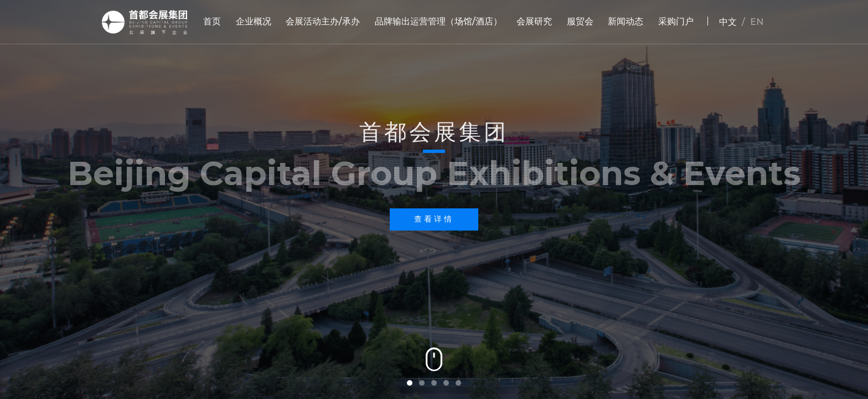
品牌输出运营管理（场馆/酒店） (438, 21)
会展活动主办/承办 (323, 21)
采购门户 (676, 21)
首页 (212, 21)
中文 (728, 22)
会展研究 (534, 21)
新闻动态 (626, 21)
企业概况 (254, 21)
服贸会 (580, 21)
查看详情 (434, 219)
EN (757, 22)
